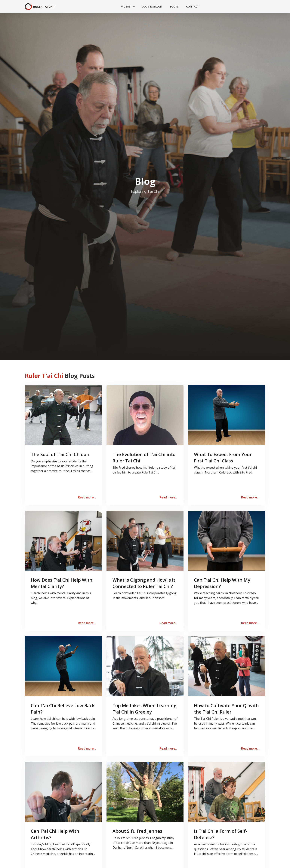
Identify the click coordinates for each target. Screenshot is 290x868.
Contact (193, 6)
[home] (40, 7)
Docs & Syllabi (152, 6)
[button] (128, 7)
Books (174, 6)
